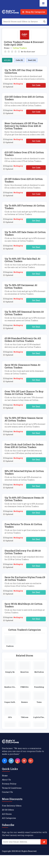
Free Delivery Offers (12, 806)
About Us (6, 780)
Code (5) (19, 60)
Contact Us (7, 792)
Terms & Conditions (12, 788)
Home (7, 48)
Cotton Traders (20, 48)
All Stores (7, 814)
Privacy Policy (9, 784)
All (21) (7, 60)
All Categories (9, 818)
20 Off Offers (8, 810)
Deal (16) (32, 60)
